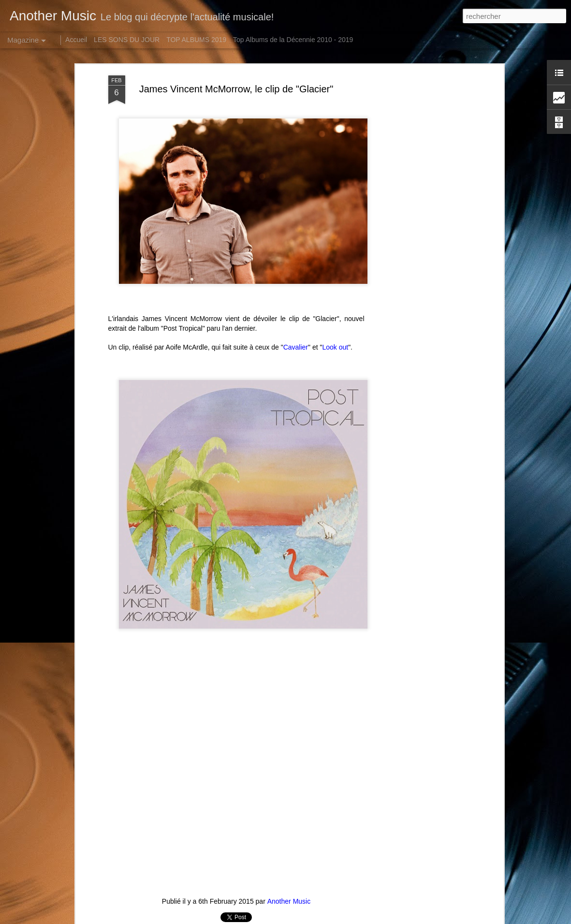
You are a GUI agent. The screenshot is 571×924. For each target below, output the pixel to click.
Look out (335, 347)
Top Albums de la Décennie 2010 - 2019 (293, 40)
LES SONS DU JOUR (127, 40)
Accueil (76, 40)
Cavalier (296, 347)
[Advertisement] (418, 228)
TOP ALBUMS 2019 (196, 40)
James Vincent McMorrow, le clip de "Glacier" (236, 89)
